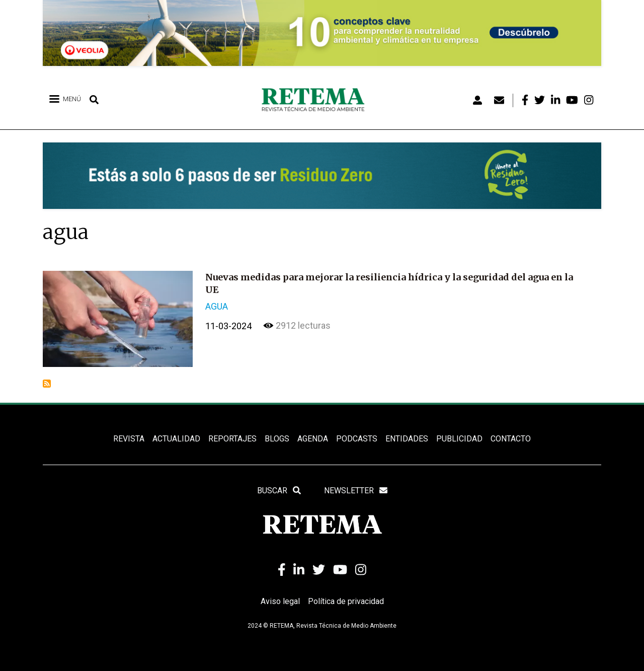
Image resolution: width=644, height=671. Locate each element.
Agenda (313, 439)
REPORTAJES (232, 439)
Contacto (511, 439)
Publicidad (459, 439)
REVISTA (129, 439)
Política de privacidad (346, 601)
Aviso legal (280, 601)
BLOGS (277, 439)
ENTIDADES (407, 439)
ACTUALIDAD (176, 439)
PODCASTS (357, 439)
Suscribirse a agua (47, 384)
